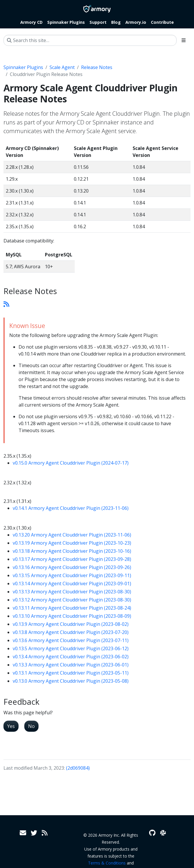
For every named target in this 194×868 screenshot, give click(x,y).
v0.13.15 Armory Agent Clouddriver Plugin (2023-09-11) (72, 575)
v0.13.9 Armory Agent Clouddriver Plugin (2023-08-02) (71, 624)
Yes (11, 726)
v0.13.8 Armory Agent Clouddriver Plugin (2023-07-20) (71, 632)
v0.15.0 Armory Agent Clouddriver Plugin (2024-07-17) (71, 463)
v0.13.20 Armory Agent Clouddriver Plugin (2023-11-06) (72, 535)
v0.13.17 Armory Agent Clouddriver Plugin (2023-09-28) (72, 559)
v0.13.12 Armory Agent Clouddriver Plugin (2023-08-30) (72, 600)
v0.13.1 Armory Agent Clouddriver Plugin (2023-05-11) (71, 673)
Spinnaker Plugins (23, 67)
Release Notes (97, 67)
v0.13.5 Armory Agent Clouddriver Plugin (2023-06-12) (71, 648)
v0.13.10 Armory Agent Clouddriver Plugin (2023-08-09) (72, 616)
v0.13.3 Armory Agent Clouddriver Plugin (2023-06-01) (71, 665)
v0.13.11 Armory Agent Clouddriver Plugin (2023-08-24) (72, 608)
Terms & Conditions (107, 863)
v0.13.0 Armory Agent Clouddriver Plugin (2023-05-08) (71, 681)
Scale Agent (62, 67)
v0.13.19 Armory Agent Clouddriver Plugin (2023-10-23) (72, 543)
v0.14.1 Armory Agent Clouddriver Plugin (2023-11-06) (71, 508)
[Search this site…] (90, 40)
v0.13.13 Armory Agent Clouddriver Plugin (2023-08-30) (72, 592)
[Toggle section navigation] (184, 40)
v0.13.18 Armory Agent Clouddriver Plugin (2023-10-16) (72, 551)
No (31, 726)
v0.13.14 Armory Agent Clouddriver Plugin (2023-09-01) (72, 584)
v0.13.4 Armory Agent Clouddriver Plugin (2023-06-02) (71, 657)
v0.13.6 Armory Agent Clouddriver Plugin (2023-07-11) (71, 640)
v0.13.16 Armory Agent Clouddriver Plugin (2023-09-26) (72, 567)
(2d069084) (78, 768)
